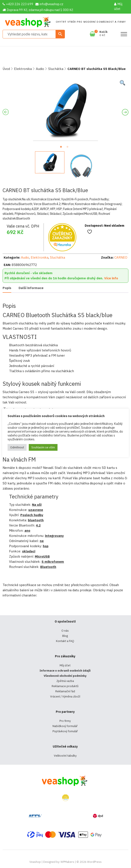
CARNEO (121, 257)
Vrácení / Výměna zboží (65, 696)
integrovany (54, 536)
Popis (7, 288)
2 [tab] (69, 148)
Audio (40, 69)
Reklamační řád (65, 691)
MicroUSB (42, 556)
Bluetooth (48, 567)
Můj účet (118, 6)
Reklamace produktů (65, 686)
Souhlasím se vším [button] (43, 447)
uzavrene (36, 510)
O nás (65, 631)
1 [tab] (62, 148)
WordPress (94, 862)
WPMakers (67, 862)
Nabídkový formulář (65, 726)
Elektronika (23, 69)
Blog (65, 636)
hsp (46, 546)
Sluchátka (56, 69)
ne (42, 541)
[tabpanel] (65, 110)
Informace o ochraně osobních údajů (65, 671)
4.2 (38, 525)
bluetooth (36, 520)
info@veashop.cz (49, 4)
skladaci (29, 551)
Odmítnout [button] (17, 447)
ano (27, 530)
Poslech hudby (32, 515)
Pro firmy (65, 721)
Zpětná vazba (65, 681)
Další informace (31, 288)
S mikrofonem (53, 562)
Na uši (37, 505)
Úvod (6, 69)
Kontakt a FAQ (65, 641)
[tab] (7, 288)
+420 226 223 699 (18, 4)
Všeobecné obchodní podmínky (65, 676)
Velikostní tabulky (65, 756)
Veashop (35, 862)
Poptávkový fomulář (65, 731)
